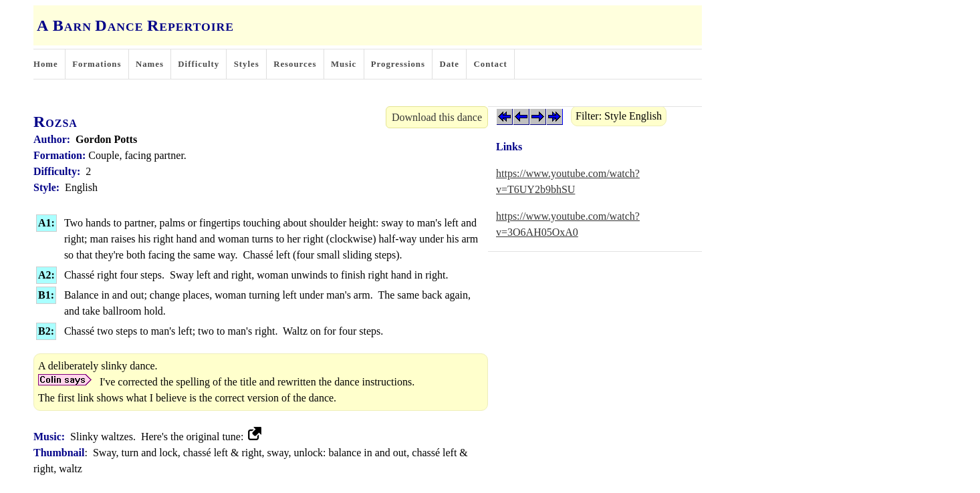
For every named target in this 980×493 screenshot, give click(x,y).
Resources (295, 64)
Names (150, 64)
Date (449, 64)
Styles (247, 64)
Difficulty (199, 64)
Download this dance (437, 117)
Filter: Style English (619, 116)
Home (46, 64)
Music (344, 64)
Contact (491, 64)
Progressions (398, 64)
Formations (97, 64)
